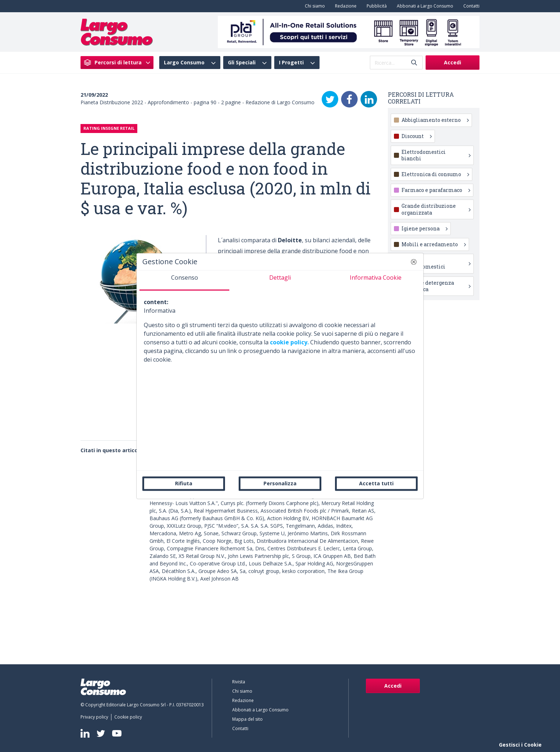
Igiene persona (424, 228)
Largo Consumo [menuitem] (184, 63)
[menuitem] (313, 6)
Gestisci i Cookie (520, 745)
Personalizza (280, 483)
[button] (414, 262)
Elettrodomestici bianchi (436, 155)
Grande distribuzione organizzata (436, 209)
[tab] (184, 280)
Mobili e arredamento (434, 244)
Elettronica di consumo (435, 174)
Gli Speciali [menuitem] (242, 63)
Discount (417, 136)
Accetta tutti (376, 483)
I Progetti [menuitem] (291, 63)
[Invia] (414, 63)
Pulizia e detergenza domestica (436, 286)
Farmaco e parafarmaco (436, 190)
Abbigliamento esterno (435, 120)
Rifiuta (184, 483)
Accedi (453, 62)
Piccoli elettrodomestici (436, 263)
